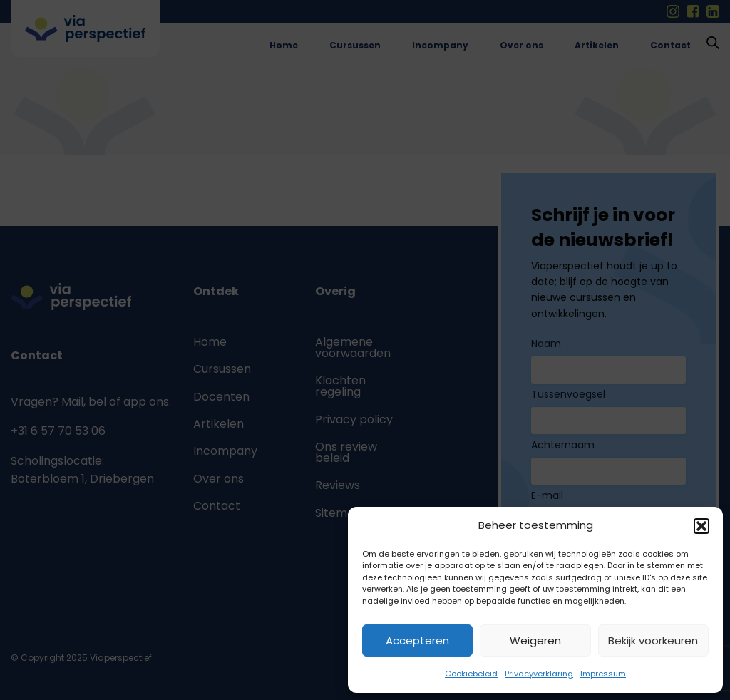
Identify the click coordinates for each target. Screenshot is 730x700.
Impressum (603, 674)
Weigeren (535, 640)
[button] (701, 526)
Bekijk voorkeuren (653, 640)
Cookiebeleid (471, 674)
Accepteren (417, 640)
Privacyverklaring (539, 674)
